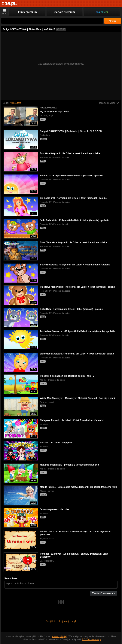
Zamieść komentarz (104, 593)
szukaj (113, 21)
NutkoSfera (15, 103)
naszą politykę (59, 636)
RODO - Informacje (92, 639)
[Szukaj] (52, 21)
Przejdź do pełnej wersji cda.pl (61, 621)
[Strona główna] (9, 4)
